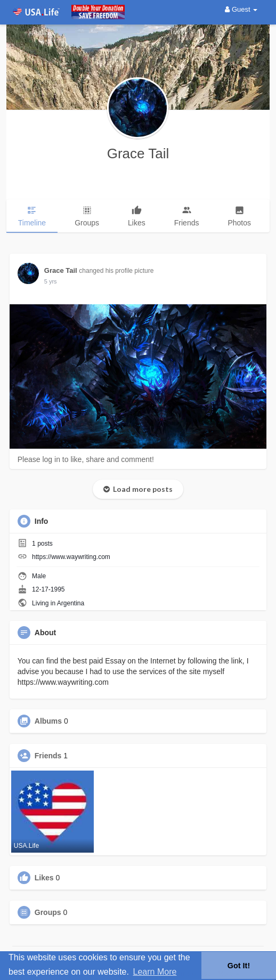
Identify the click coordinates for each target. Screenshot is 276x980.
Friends (48, 756)
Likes (44, 878)
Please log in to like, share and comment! (86, 459)
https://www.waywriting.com (71, 557)
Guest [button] (241, 9)
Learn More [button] (155, 972)
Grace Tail (138, 153)
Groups (48, 912)
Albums (48, 721)
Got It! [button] (239, 966)
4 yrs (51, 281)
